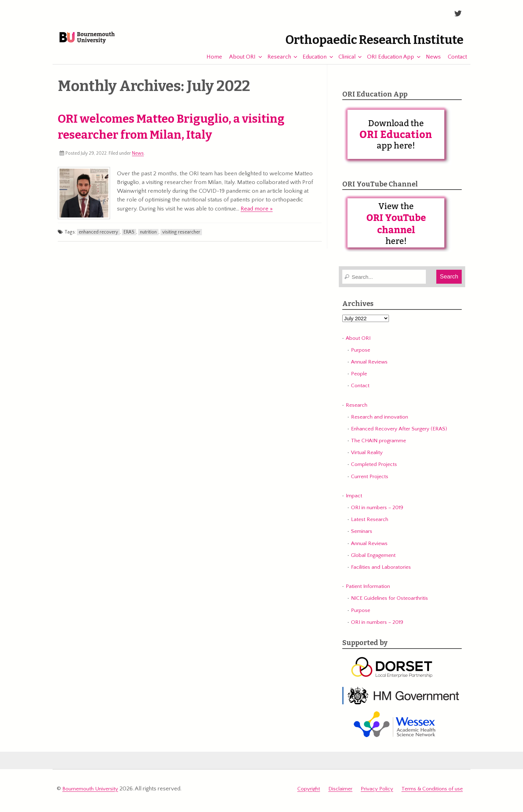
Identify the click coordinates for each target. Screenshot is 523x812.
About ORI (239, 63)
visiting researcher (181, 238)
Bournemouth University (103, 43)
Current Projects (370, 482)
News (430, 63)
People (359, 380)
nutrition (148, 238)
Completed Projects (374, 471)
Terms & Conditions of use (432, 794)
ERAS (129, 238)
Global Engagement (373, 561)
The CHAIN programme (378, 447)
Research (276, 63)
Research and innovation (380, 423)
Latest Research (370, 526)
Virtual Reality (367, 459)
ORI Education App (387, 63)
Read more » (257, 215)
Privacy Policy (377, 794)
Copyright (309, 794)
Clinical (344, 63)
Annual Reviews (369, 368)
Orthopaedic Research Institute (355, 40)
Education (311, 63)
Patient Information (368, 593)
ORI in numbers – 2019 (377, 514)
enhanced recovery (98, 238)
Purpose (361, 356)
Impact (354, 502)
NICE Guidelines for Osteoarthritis (389, 604)
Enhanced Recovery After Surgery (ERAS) (399, 435)
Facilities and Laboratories (381, 573)
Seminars (362, 538)
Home (211, 63)
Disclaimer (340, 794)
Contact (454, 63)
